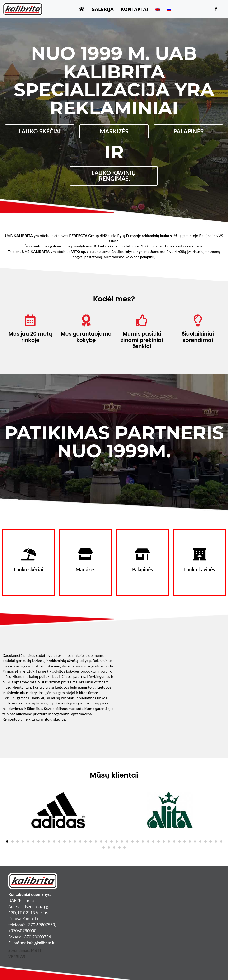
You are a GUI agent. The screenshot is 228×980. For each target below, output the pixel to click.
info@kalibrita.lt (41, 943)
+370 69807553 (40, 925)
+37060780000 (22, 931)
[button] (7, 842)
